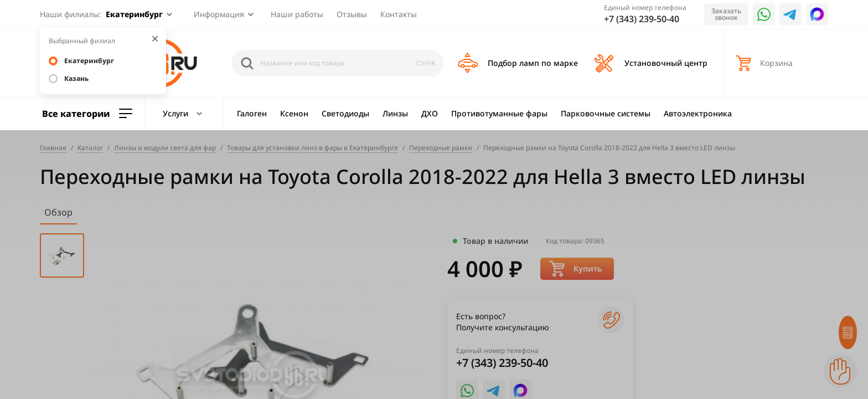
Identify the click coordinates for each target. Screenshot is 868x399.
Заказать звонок (726, 14)
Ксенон (294, 113)
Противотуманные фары (499, 113)
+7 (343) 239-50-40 (642, 19)
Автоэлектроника (698, 113)
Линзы (395, 113)
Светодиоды (345, 113)
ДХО (430, 113)
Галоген (252, 113)
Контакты (399, 14)
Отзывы (352, 14)
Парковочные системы (606, 113)
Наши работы (297, 14)
